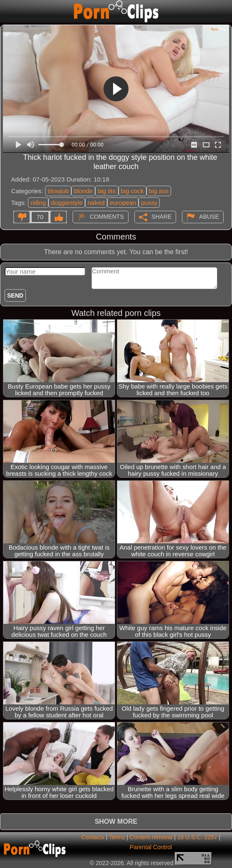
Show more (116, 821)
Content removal (151, 837)
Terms (117, 837)
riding (38, 203)
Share (161, 216)
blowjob (58, 191)
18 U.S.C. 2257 (197, 837)
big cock (132, 191)
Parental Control (151, 847)
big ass (159, 191)
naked (96, 203)
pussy (149, 203)
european (123, 203)
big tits (107, 191)
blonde (83, 191)
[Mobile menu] (8, 11)
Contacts (93, 837)
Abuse (209, 216)
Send (15, 295)
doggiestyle (67, 203)
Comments (107, 216)
